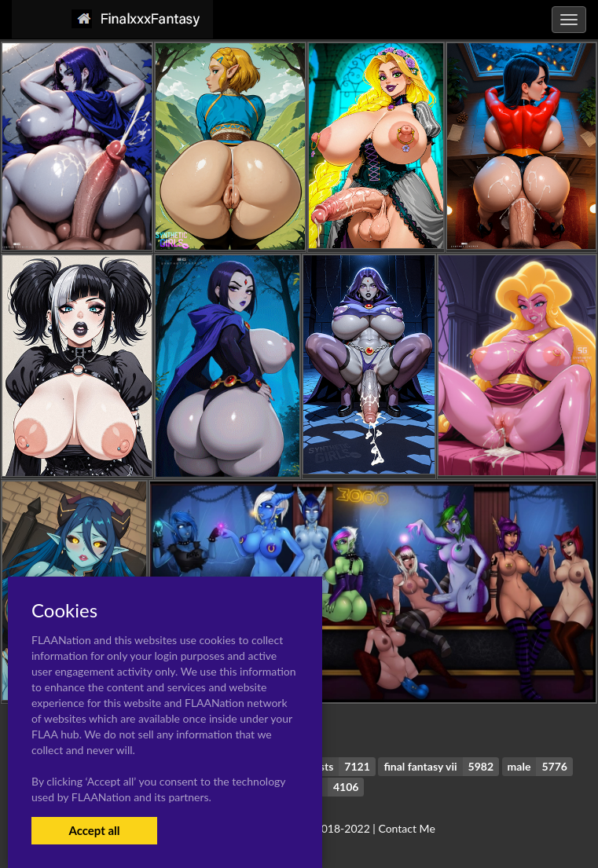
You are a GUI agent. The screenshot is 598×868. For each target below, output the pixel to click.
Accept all (94, 830)
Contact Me (406, 828)
